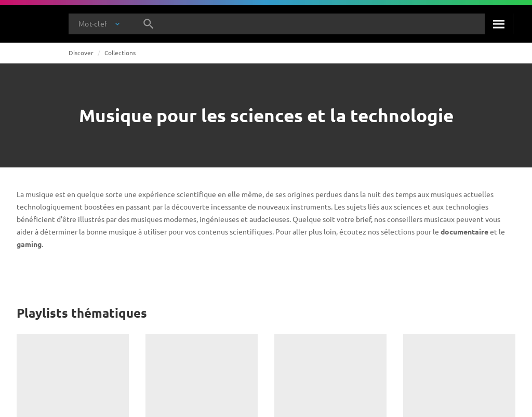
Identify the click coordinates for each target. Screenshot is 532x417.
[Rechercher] (499, 24)
